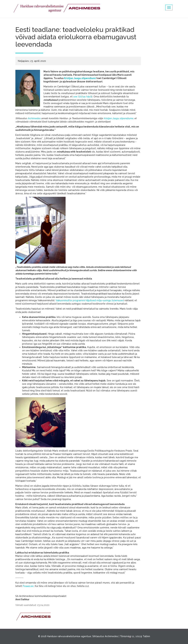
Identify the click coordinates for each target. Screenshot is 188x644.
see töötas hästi (82, 97)
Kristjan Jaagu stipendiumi (80, 78)
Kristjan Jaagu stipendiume (118, 118)
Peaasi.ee (28, 586)
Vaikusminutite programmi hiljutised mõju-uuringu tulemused (90, 300)
